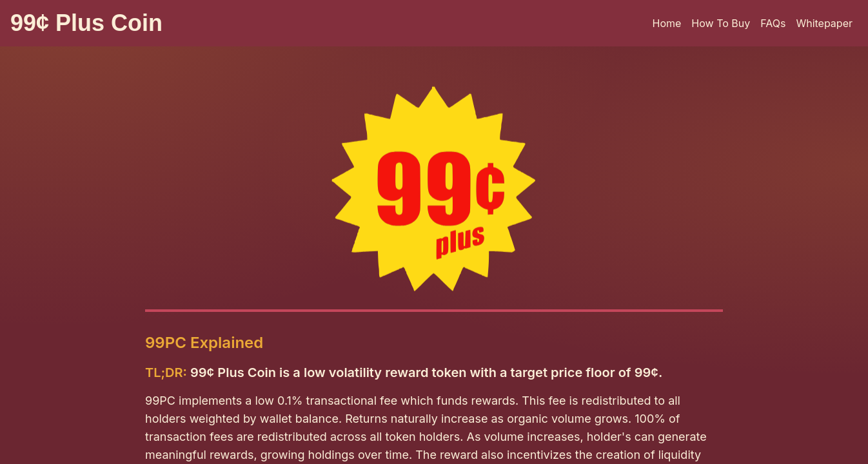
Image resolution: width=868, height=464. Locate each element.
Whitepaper (824, 23)
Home (667, 23)
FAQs (773, 23)
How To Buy (721, 23)
